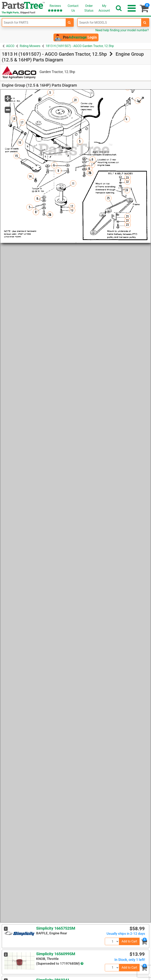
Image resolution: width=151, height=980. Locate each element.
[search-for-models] (145, 22)
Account (104, 8)
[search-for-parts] (69, 22)
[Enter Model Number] (109, 22)
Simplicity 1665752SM (56, 928)
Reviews (55, 8)
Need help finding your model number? (122, 30)
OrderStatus (89, 8)
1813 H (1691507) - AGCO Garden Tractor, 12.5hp (80, 46)
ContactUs (73, 8)
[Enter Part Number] (34, 22)
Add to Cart (129, 941)
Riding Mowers (30, 46)
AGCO (10, 46)
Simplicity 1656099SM (56, 954)
